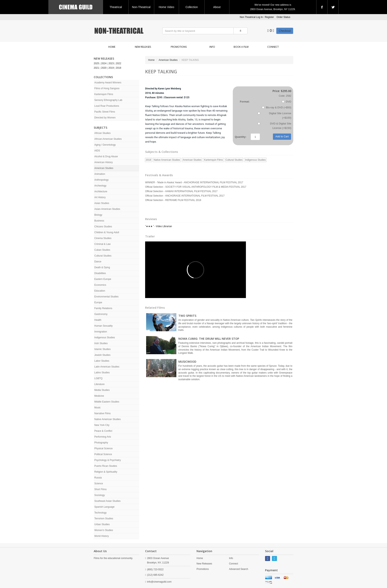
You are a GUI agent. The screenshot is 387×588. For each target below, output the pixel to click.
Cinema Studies (103, 238)
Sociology (100, 495)
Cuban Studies (102, 250)
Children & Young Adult (107, 232)
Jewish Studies (102, 355)
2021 (96, 68)
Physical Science (104, 448)
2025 (96, 63)
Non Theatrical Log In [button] (251, 17)
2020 (104, 68)
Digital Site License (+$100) (274, 115)
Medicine (99, 396)
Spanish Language (104, 507)
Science (99, 483)
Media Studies (102, 390)
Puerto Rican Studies (106, 466)
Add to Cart (282, 136)
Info (212, 47)
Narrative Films (102, 413)
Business (99, 221)
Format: (245, 102)
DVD (287, 102)
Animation (100, 174)
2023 (111, 63)
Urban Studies (102, 524)
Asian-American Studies (107, 209)
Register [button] (269, 17)
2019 (111, 68)
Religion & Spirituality (106, 472)
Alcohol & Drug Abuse (106, 156)
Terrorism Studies (104, 519)
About (217, 7)
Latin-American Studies (107, 367)
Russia (98, 478)
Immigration (101, 332)
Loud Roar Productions (107, 106)
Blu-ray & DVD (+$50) (277, 107)
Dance (98, 262)
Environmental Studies (106, 297)
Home (112, 47)
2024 (104, 63)
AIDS (97, 151)
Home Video (166, 7)
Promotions (179, 47)
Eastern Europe (103, 279)
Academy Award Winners (108, 83)
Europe (98, 302)
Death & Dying (102, 267)
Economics (100, 285)
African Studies (102, 133)
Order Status (283, 17)
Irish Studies (101, 343)
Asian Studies (102, 203)
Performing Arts (103, 437)
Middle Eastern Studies (107, 402)
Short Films (100, 489)
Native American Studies (108, 419)
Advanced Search (239, 569)
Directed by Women (105, 118)
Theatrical (116, 7)
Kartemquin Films (104, 94)
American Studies (104, 168)
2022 (119, 63)
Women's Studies (104, 530)
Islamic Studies (102, 349)
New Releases (143, 47)
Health (98, 320)
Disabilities (100, 273)
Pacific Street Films (105, 112)
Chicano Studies (103, 227)
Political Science (103, 454)
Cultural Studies (103, 256)
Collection (192, 7)
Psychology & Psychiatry (108, 460)
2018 (119, 68)
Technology (100, 513)
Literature (99, 384)
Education (100, 291)
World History (102, 536)
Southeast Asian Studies (107, 501)
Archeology (100, 186)
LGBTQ (98, 378)
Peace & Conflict (103, 431)
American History (104, 162)
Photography (101, 443)
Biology (98, 215)
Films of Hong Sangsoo (107, 88)
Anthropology (101, 180)
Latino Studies (102, 373)
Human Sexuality (104, 326)
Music (97, 408)
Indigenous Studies (105, 337)
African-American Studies (108, 139)
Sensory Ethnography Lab (108, 100)
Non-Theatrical (141, 7)
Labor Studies (102, 361)
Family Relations (103, 308)
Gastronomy (101, 314)
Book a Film (241, 47)
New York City (102, 425)
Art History (100, 197)
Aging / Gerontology (105, 145)
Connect (273, 47)
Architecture (101, 192)
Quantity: (241, 137)
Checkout (285, 31)
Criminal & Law (102, 244)
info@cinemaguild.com (159, 582)
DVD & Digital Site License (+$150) (274, 126)
